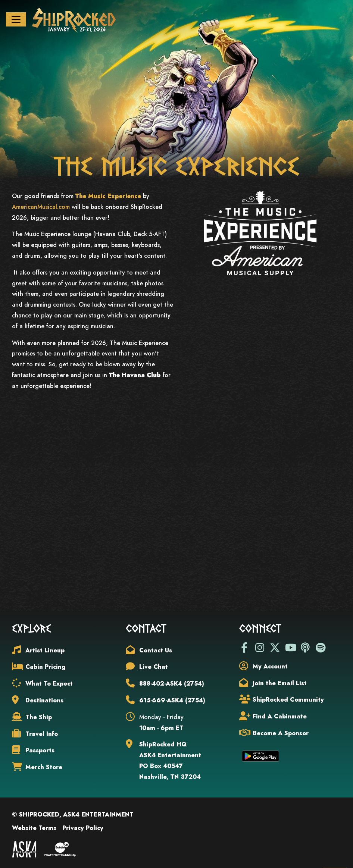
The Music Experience (108, 196)
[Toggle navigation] (16, 19)
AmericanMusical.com (41, 207)
